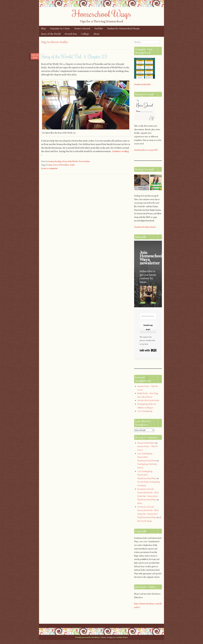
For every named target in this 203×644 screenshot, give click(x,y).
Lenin (50, 165)
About (96, 34)
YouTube (99, 29)
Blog (43, 29)
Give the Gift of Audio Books (148, 400)
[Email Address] (148, 316)
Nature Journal (82, 29)
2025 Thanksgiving (145, 411)
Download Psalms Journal (145, 227)
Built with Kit (148, 350)
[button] (148, 295)
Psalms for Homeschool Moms (123, 29)
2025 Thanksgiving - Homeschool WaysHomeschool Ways (147, 457)
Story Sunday (84, 161)
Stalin (72, 165)
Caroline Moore (122, 637)
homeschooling (55, 161)
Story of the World (51, 34)
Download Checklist (142, 84)
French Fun (71, 34)
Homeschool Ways (102, 13)
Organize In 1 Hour (60, 29)
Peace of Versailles (61, 165)
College (85, 34)
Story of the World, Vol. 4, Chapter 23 (74, 56)
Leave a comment (49, 168)
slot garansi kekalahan (146, 443)
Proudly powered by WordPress (87, 637)
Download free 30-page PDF (146, 150)
